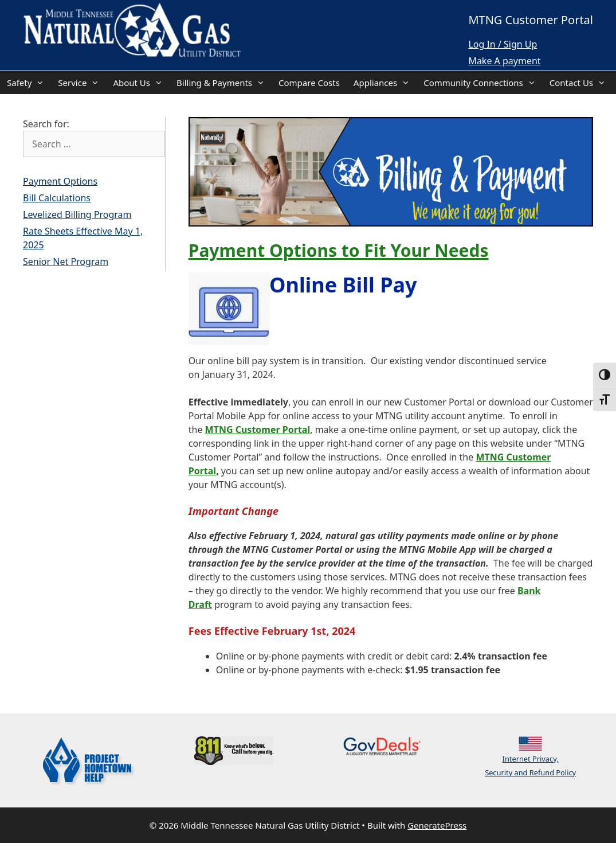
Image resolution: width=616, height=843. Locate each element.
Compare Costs (309, 83)
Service (82, 83)
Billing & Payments (224, 83)
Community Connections (483, 83)
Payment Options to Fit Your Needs (339, 250)
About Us (141, 83)
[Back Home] (132, 31)
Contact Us (581, 83)
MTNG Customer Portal (258, 430)
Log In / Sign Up (503, 44)
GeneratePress (437, 825)
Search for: (46, 124)
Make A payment (504, 61)
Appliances (385, 83)
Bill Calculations (57, 198)
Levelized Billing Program (77, 214)
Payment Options (60, 181)
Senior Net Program (66, 262)
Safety (29, 83)
